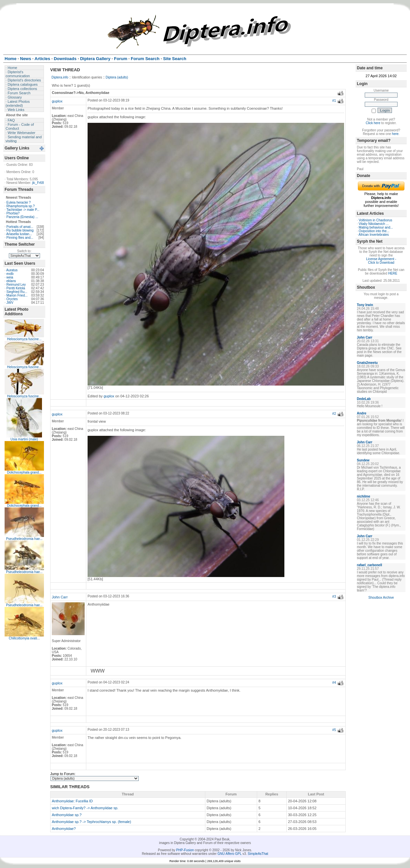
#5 (334, 730)
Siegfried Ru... (17, 292)
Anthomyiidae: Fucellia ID (72, 801)
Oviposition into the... (374, 231)
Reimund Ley (16, 285)
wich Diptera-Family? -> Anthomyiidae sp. (85, 808)
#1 (334, 101)
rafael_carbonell (369, 565)
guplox (57, 101)
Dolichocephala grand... (24, 472)
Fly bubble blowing (20, 230)
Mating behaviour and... (376, 227)
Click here (373, 123)
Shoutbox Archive (381, 598)
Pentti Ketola (16, 288)
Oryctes (12, 299)
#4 (334, 683)
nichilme (364, 496)
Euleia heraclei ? (19, 202)
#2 (334, 414)
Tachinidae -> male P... (23, 210)
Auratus (12, 270)
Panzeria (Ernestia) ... (22, 217)
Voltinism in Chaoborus (376, 220)
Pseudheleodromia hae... (24, 539)
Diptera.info (60, 77)
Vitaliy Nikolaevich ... (374, 224)
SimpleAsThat (258, 854)
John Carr (60, 597)
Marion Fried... (17, 295)
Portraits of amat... (20, 227)
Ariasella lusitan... (19, 234)
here (395, 134)
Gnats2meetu (367, 363)
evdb (10, 274)
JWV (10, 303)
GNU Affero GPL (229, 854)
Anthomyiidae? (64, 829)
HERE (393, 273)
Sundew (363, 460)
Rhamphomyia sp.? (21, 206)
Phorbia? (13, 213)
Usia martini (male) (24, 439)
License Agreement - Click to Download (381, 261)
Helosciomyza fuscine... (24, 339)
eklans (11, 281)
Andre (362, 413)
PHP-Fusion (185, 850)
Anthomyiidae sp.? (67, 815)
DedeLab (364, 399)
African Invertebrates (374, 235)
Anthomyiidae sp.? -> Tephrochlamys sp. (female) (92, 822)
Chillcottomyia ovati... (24, 638)
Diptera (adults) (117, 77)
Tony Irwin (365, 305)
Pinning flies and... (20, 238)
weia (10, 277)
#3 (334, 597)
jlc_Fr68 (38, 183)
